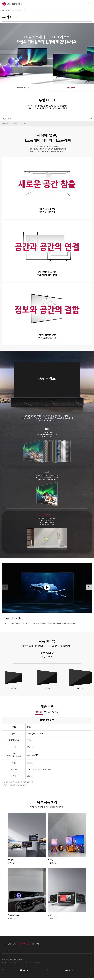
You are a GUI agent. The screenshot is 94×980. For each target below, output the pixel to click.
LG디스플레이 (12, 4)
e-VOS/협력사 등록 (9, 944)
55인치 (47, 712)
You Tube (24, 970)
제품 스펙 (24, 124)
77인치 (39, 712)
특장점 (15, 124)
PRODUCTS (9, 10)
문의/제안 (36, 944)
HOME (3, 10)
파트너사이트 (8, 951)
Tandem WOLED (23, 88)
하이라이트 (6, 124)
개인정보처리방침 (24, 944)
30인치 (55, 712)
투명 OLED (70, 88)
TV (15, 10)
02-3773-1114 (16, 960)
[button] (89, 587)
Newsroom (69, 970)
